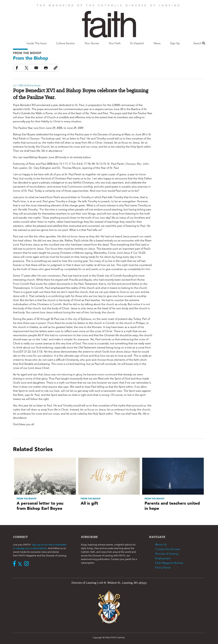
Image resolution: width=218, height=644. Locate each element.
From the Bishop (27, 53)
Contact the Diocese (168, 549)
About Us (161, 544)
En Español (137, 43)
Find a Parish (163, 568)
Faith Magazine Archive (169, 563)
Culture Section (66, 43)
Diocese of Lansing (167, 554)
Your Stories (92, 43)
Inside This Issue (37, 43)
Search (199, 43)
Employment (163, 558)
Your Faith (115, 43)
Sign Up (175, 43)
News (157, 43)
